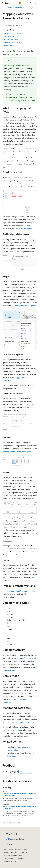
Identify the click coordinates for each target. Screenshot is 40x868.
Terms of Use (8, 858)
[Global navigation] (2, 3)
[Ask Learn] (32, 8)
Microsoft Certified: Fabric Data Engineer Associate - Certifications (20, 807)
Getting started (9, 36)
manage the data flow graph (25, 306)
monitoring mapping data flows (23, 722)
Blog (6, 852)
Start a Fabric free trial (17, 94)
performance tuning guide (12, 730)
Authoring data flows (11, 39)
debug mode (11, 756)
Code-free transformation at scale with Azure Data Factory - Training (19, 794)
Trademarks (19, 858)
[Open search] (31, 3)
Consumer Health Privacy (13, 855)
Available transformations (13, 42)
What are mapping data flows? (14, 34)
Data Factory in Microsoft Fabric (17, 65)
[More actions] (36, 8)
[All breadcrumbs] (4, 8)
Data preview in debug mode (13, 555)
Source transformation (23, 229)
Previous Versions (21, 849)
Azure (10, 8)
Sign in (36, 3)
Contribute (15, 852)
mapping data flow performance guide (17, 452)
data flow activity (27, 658)
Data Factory (18, 8)
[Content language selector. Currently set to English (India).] (11, 834)
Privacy (23, 852)
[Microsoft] (20, 3)
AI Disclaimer (9, 849)
